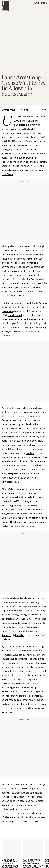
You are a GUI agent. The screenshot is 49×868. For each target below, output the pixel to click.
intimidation (32, 518)
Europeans (7, 311)
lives (17, 522)
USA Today (19, 117)
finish (29, 424)
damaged (6, 635)
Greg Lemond (15, 315)
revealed (14, 611)
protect (6, 692)
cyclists (30, 453)
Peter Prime (10, 110)
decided (42, 619)
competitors (14, 474)
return (31, 259)
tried (44, 518)
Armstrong (32, 263)
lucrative (20, 635)
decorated (13, 437)
